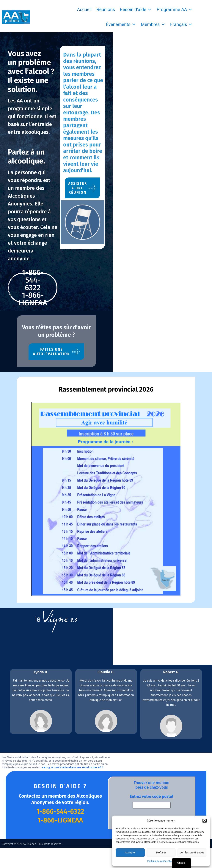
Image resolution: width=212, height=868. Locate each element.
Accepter (130, 852)
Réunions (106, 10)
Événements (121, 24)
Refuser (161, 852)
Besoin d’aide (136, 10)
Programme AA (175, 10)
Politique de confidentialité (161, 861)
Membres (153, 24)
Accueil (84, 10)
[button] (205, 821)
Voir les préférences (192, 852)
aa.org (161, 696)
